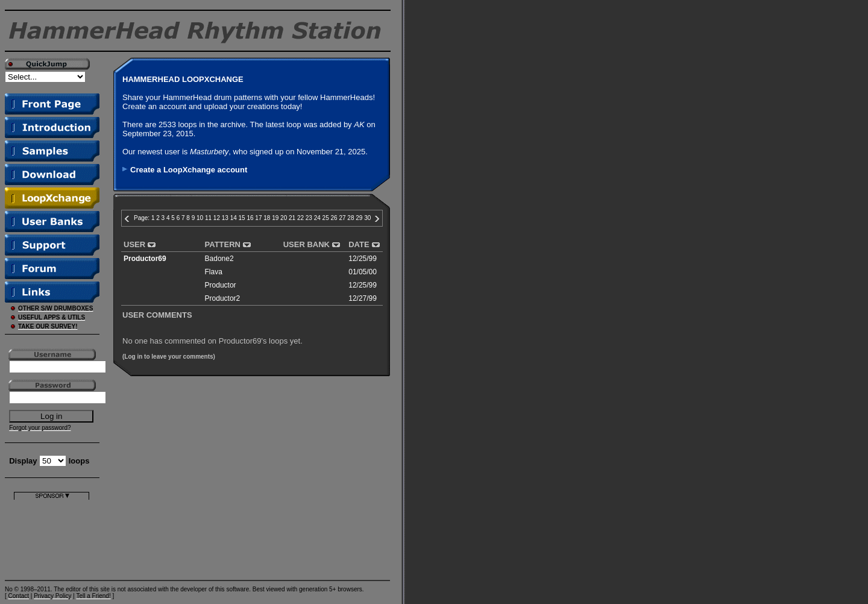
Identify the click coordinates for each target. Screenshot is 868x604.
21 (292, 218)
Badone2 (219, 259)
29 (359, 218)
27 (342, 218)
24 (317, 218)
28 (351, 218)
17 (258, 218)
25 (326, 218)
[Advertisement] (52, 537)
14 (234, 218)
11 (208, 218)
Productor (221, 285)
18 (267, 218)
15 (242, 218)
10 (200, 218)
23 (309, 218)
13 (225, 218)
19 (275, 218)
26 (334, 218)
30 (367, 218)
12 (217, 218)
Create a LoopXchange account (189, 170)
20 (284, 218)
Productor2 (223, 298)
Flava (214, 272)
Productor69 (145, 259)
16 (250, 218)
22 (300, 218)
